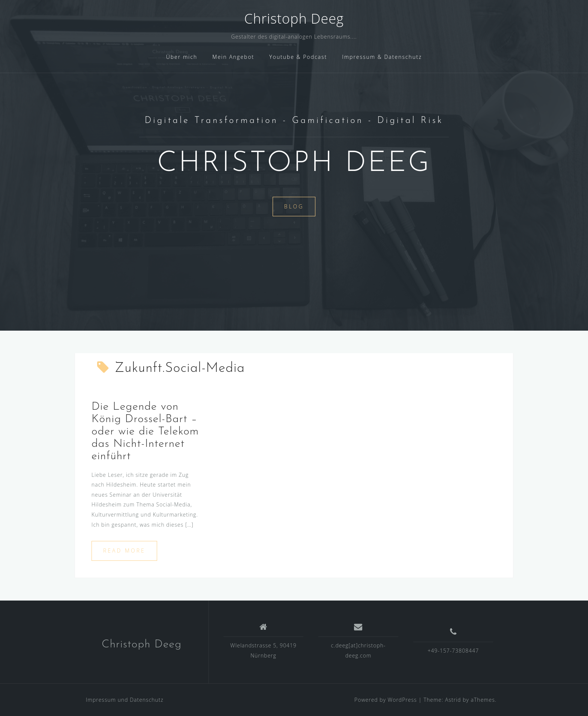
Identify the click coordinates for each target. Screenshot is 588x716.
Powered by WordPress (386, 700)
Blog (294, 206)
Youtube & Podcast (298, 57)
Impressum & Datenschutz (382, 57)
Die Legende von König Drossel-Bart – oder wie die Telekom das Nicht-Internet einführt (145, 432)
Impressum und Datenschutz (125, 700)
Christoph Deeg (294, 19)
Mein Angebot (233, 57)
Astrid (453, 700)
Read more (124, 550)
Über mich (182, 57)
